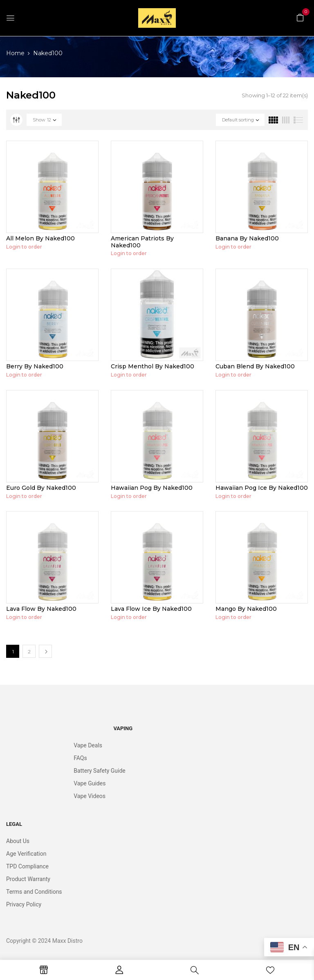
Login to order (24, 247)
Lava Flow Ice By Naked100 (151, 609)
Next (45, 651)
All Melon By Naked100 (40, 238)
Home (15, 53)
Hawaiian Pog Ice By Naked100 (262, 488)
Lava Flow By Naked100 (41, 609)
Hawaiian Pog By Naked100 (152, 488)
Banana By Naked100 (247, 238)
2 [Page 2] (29, 651)
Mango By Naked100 (246, 609)
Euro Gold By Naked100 (41, 488)
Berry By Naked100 (35, 366)
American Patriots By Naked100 (142, 242)
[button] (300, 17)
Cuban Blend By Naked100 (255, 366)
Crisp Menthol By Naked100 (153, 366)
